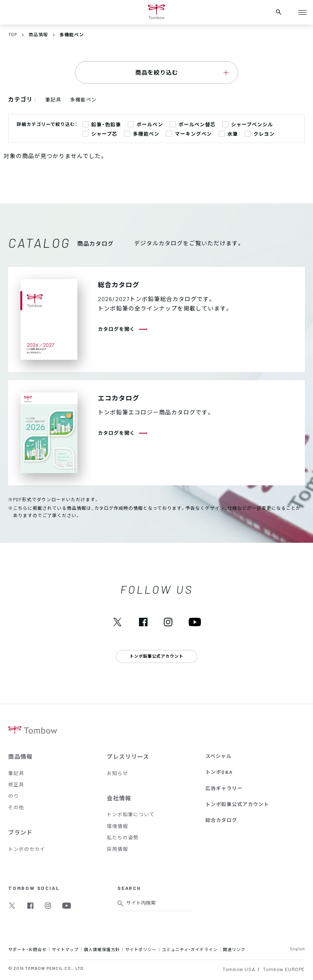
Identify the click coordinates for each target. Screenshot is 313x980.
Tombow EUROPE (284, 969)
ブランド (20, 832)
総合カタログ (221, 820)
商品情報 (20, 756)
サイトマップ (65, 949)
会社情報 (119, 798)
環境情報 (117, 826)
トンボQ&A (219, 772)
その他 (16, 807)
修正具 (16, 784)
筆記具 (16, 773)
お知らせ (117, 773)
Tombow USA (239, 969)
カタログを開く (116, 329)
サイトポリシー (141, 949)
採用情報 (117, 849)
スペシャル (218, 756)
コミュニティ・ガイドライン (190, 949)
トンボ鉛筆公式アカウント (237, 804)
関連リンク (234, 949)
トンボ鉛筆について (131, 814)
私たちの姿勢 (123, 837)
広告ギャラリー (224, 788)
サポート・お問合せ (27, 949)
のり (13, 796)
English (298, 948)
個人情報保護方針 (102, 949)
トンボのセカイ (27, 849)
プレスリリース (128, 756)
